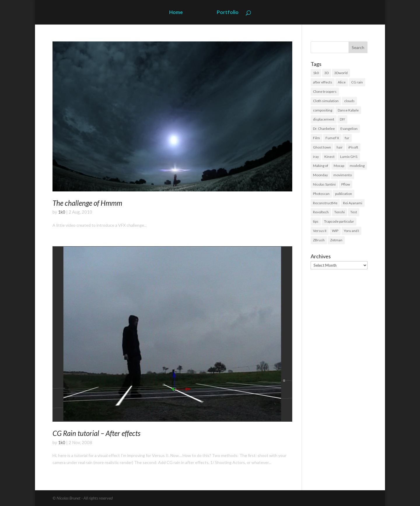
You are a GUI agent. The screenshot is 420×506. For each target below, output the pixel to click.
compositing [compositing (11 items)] (323, 110)
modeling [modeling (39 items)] (357, 166)
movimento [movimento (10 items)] (343, 175)
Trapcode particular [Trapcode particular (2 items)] (339, 221)
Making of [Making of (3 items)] (321, 166)
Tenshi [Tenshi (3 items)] (339, 212)
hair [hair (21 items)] (340, 147)
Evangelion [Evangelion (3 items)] (349, 129)
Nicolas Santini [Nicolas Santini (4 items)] (324, 184)
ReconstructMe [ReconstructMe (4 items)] (325, 203)
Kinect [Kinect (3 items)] (329, 157)
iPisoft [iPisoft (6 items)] (353, 147)
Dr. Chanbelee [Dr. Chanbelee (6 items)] (324, 129)
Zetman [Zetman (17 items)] (336, 240)
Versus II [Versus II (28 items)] (320, 231)
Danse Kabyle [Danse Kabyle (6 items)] (348, 110)
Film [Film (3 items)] (316, 138)
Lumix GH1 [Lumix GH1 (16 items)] (349, 157)
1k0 (62, 212)
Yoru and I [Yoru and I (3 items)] (351, 231)
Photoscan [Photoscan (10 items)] (321, 194)
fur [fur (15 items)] (347, 138)
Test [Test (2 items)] (354, 212)
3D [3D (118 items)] (327, 73)
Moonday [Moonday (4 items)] (320, 175)
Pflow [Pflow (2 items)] (346, 184)
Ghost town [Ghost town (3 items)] (322, 147)
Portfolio (228, 13)
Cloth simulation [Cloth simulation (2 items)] (326, 101)
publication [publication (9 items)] (344, 194)
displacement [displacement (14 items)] (324, 119)
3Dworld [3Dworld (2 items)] (341, 73)
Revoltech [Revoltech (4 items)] (321, 212)
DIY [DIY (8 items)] (342, 119)
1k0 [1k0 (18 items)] (316, 73)
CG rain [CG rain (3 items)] (357, 82)
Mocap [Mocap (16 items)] (339, 166)
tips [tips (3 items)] (316, 221)
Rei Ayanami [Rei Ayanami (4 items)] (353, 203)
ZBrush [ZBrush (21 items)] (319, 240)
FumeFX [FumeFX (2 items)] (332, 138)
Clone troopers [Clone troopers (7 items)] (325, 91)
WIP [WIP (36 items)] (335, 231)
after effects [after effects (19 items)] (323, 82)
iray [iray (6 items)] (316, 157)
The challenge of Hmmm (87, 203)
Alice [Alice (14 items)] (342, 82)
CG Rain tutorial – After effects (96, 433)
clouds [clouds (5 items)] (349, 101)
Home (176, 13)
